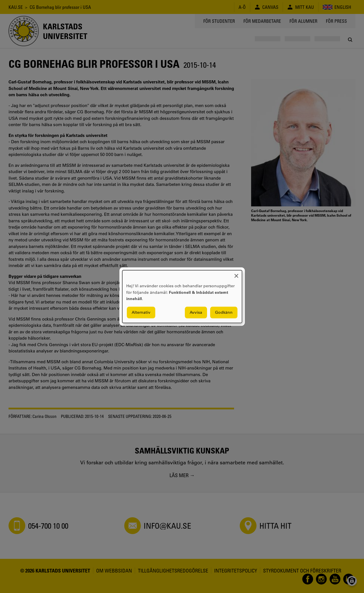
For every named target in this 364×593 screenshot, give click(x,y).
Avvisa (196, 312)
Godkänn (224, 312)
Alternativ (141, 312)
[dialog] (182, 296)
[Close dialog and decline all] (236, 274)
